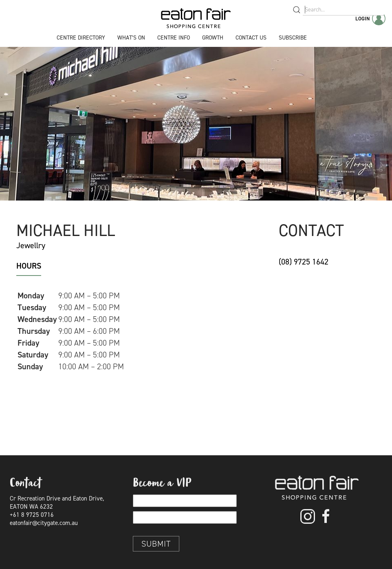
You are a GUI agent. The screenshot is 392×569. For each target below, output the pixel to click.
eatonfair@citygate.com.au (44, 523)
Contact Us (251, 38)
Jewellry (31, 245)
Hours (29, 266)
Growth (213, 38)
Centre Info (174, 38)
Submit (156, 544)
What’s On (131, 38)
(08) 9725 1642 (304, 262)
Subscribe (293, 38)
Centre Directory (81, 38)
